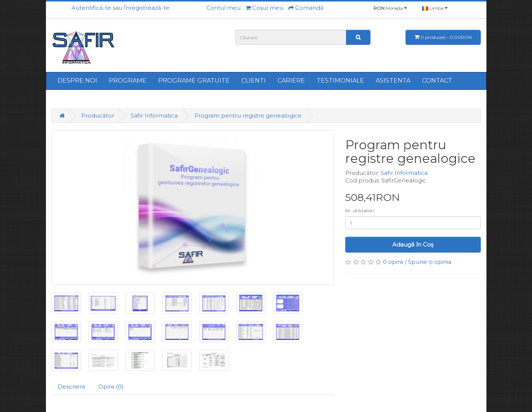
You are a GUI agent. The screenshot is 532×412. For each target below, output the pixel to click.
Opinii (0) (111, 387)
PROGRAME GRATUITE (194, 80)
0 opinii (393, 262)
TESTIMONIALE (340, 80)
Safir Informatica (154, 116)
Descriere (72, 387)
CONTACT (437, 80)
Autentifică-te (91, 8)
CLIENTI (254, 80)
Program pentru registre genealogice (248, 116)
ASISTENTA (393, 80)
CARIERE (291, 80)
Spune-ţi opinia (430, 262)
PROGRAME (128, 80)
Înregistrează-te (147, 8)
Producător (98, 116)
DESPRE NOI (77, 80)
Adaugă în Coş (413, 244)
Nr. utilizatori (360, 211)
